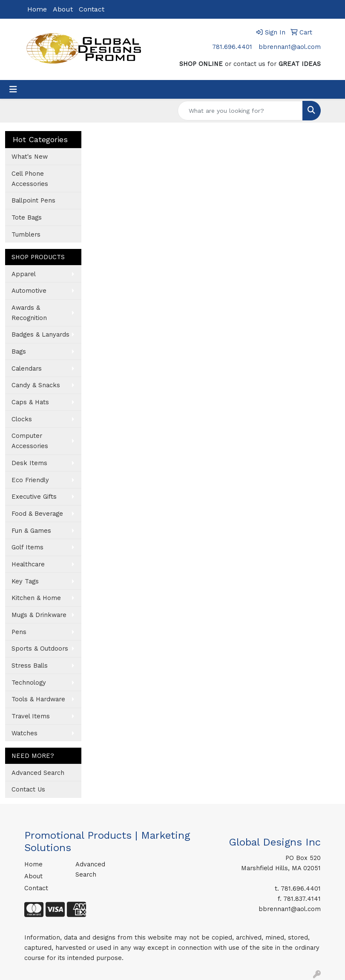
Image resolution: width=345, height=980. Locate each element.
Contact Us (28, 789)
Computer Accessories (30, 441)
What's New (30, 157)
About (63, 9)
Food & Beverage (37, 514)
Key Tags (25, 581)
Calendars (27, 369)
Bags (19, 351)
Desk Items (29, 463)
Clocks (22, 419)
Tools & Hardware (38, 699)
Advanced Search (38, 773)
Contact (92, 9)
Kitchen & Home (36, 598)
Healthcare (28, 564)
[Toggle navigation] (13, 89)
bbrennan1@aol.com (290, 47)
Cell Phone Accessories (30, 179)
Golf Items (27, 547)
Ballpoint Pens (33, 200)
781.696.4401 (232, 47)
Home (37, 9)
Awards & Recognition (29, 313)
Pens (19, 632)
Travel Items (31, 716)
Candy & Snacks (36, 385)
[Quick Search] (240, 111)
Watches (24, 733)
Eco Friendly (30, 480)
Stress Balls (30, 666)
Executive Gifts (34, 497)
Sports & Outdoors (40, 649)
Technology (29, 683)
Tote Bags (27, 217)
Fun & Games (31, 531)
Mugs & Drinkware (39, 615)
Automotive (29, 291)
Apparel (24, 274)
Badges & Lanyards (40, 334)
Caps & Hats (30, 402)
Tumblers (26, 234)
